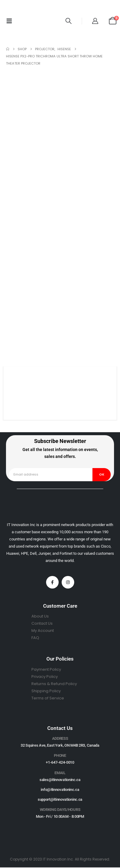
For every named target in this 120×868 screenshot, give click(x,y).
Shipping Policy (46, 691)
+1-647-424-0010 (60, 762)
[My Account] (95, 21)
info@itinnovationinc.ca (60, 790)
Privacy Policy (45, 677)
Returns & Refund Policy (54, 684)
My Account (43, 631)
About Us (40, 616)
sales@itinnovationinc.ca (60, 780)
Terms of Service (48, 698)
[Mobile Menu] (9, 21)
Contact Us (42, 623)
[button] (69, 21)
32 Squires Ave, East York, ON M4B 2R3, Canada (60, 745)
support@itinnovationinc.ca (60, 799)
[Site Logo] (37, 21)
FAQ (35, 638)
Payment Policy (46, 669)
